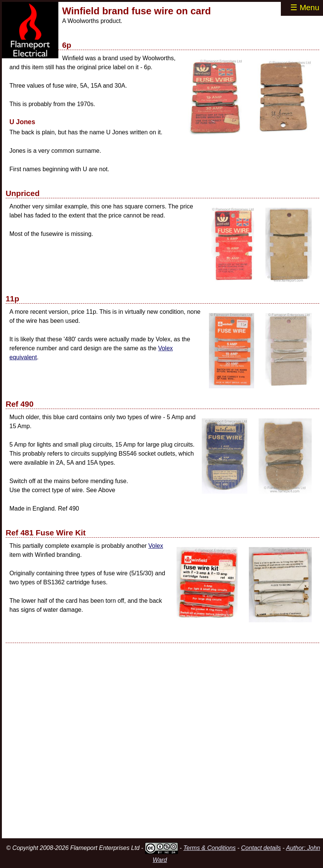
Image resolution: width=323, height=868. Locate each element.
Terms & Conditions (209, 848)
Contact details (261, 848)
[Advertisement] (162, 741)
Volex (156, 546)
